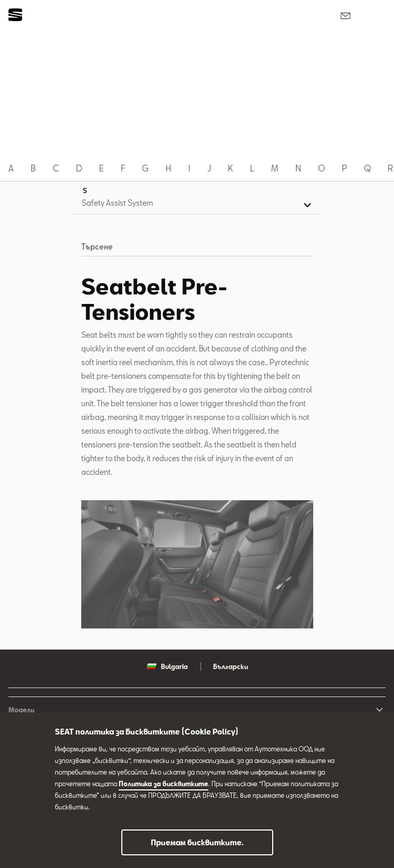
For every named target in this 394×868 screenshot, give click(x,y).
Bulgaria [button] (167, 666)
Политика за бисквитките (164, 784)
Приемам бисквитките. (197, 842)
